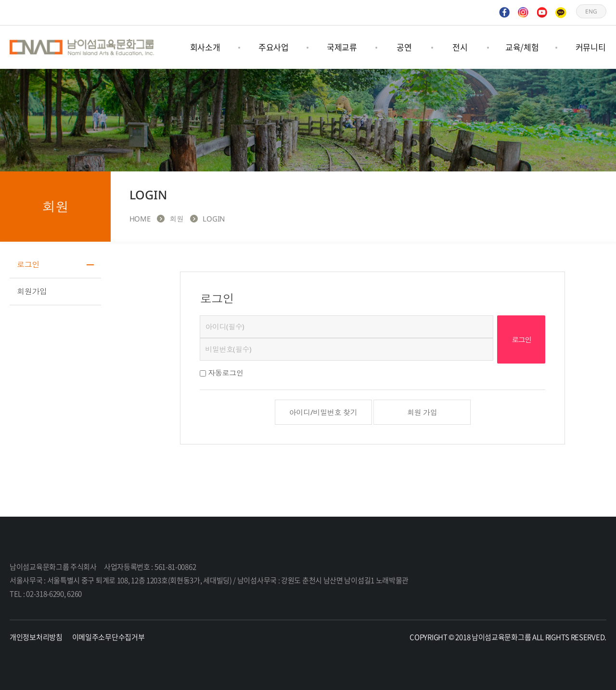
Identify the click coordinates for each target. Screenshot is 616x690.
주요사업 (274, 47)
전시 (460, 47)
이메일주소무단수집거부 (109, 637)
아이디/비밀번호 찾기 (323, 412)
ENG (591, 12)
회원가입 (32, 291)
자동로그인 (226, 373)
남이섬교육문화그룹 (82, 47)
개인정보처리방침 (36, 637)
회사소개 (205, 47)
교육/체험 (522, 47)
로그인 (28, 264)
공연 (404, 47)
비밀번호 (200, 316)
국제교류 (342, 47)
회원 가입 (422, 412)
